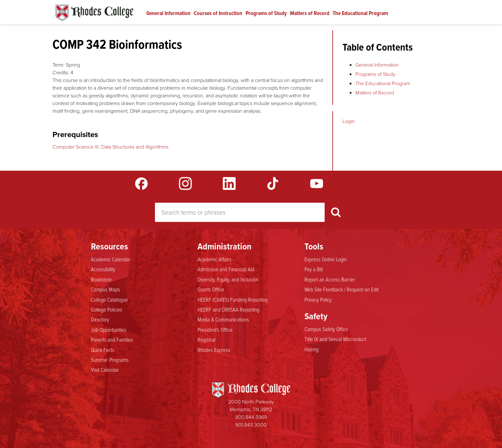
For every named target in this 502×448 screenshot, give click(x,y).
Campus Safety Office (326, 329)
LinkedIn (229, 183)
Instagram (185, 183)
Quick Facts (103, 350)
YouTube (317, 183)
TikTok (273, 183)
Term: (59, 65)
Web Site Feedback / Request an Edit (341, 289)
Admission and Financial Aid (226, 269)
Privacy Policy (318, 299)
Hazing (312, 349)
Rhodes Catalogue (95, 13)
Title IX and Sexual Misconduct (335, 339)
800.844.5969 (251, 417)
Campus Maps (105, 289)
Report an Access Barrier (330, 279)
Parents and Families (112, 339)
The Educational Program (360, 13)
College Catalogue (109, 299)
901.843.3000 (251, 425)
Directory (100, 319)
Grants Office (211, 289)
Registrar (207, 339)
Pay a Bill (314, 269)
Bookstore (101, 279)
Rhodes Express (214, 350)
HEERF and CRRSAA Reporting (228, 309)
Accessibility (103, 269)
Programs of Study (266, 13)
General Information (168, 13)
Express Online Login (326, 259)
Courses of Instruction (218, 13)
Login (349, 121)
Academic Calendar (111, 259)
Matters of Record (310, 13)
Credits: (61, 73)
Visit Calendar (105, 370)
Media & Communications (223, 319)
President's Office (215, 330)
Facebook (142, 183)
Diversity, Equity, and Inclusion (228, 279)
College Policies (107, 309)
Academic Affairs (215, 259)
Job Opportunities (109, 330)
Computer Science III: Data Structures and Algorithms (110, 147)
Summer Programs (110, 360)
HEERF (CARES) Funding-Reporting (233, 299)
